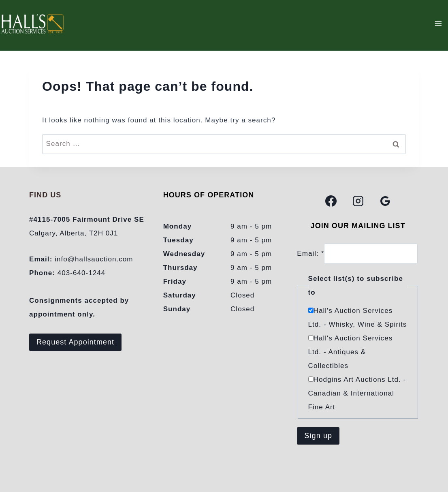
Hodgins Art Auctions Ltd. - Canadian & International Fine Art (357, 393)
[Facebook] (331, 201)
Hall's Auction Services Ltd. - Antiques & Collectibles (351, 352)
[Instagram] (358, 201)
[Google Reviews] (385, 201)
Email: (310, 253)
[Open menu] (438, 23)
